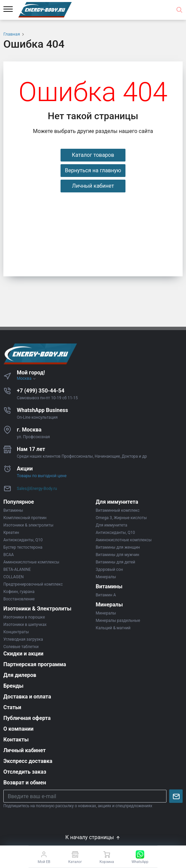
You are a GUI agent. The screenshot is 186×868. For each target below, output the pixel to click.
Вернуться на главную (93, 170)
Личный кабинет (93, 186)
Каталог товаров (93, 155)
